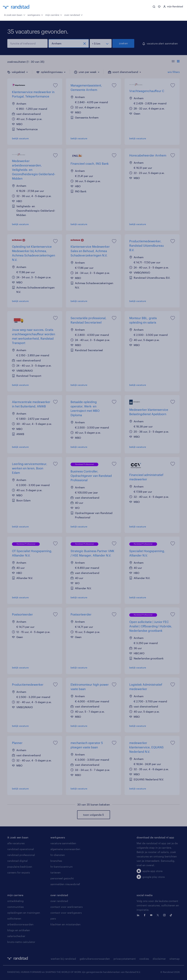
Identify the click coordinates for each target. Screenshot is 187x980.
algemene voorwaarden (65, 849)
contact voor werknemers (67, 907)
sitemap (175, 959)
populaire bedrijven (20, 867)
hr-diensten (58, 855)
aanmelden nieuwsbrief (65, 884)
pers (53, 918)
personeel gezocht (62, 878)
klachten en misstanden (65, 924)
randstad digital (17, 861)
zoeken (123, 43)
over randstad (73, 15)
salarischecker (16, 936)
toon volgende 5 (93, 815)
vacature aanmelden (63, 843)
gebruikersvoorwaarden (95, 959)
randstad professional (21, 855)
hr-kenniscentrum (62, 867)
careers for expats (19, 872)
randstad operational (21, 849)
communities (16, 907)
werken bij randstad (63, 959)
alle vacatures (16, 843)
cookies (144, 959)
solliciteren (14, 918)
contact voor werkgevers (66, 913)
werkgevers (35, 15)
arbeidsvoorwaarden (20, 924)
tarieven (56, 872)
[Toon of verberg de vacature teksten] (176, 62)
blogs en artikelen (19, 930)
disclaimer (159, 959)
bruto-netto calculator (21, 942)
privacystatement (125, 959)
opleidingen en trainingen (24, 913)
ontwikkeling (15, 901)
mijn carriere (15, 895)
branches (56, 861)
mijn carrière (54, 15)
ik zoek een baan (15, 15)
